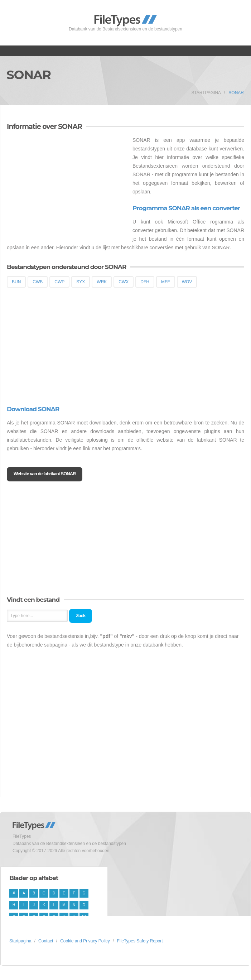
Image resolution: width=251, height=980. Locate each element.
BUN (16, 282)
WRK (102, 282)
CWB (38, 282)
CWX (124, 282)
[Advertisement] (67, 186)
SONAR (236, 93)
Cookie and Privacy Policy (85, 941)
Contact (46, 941)
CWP (59, 282)
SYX (81, 282)
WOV (187, 282)
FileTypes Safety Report (140, 941)
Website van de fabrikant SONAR (45, 474)
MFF (166, 282)
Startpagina (206, 93)
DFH (145, 282)
